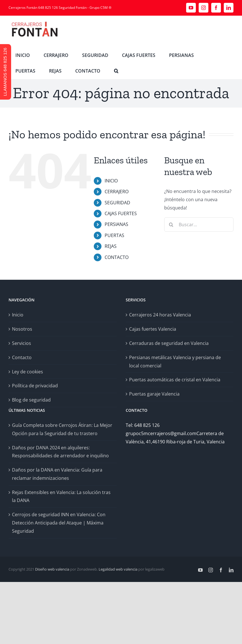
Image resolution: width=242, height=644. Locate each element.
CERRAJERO (117, 192)
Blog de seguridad (31, 400)
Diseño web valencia (52, 569)
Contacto (22, 357)
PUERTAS (114, 235)
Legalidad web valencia (118, 569)
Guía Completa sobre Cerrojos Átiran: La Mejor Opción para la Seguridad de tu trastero (62, 429)
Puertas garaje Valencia (154, 394)
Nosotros (22, 329)
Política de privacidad (35, 386)
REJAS (111, 246)
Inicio (18, 315)
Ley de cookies (28, 372)
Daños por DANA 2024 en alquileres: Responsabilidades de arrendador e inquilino (60, 452)
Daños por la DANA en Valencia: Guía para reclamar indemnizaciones (57, 474)
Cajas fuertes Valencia (153, 329)
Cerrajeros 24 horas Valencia (160, 315)
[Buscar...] (199, 225)
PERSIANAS (116, 224)
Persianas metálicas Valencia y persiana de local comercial (175, 362)
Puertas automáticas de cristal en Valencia (175, 380)
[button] (116, 71)
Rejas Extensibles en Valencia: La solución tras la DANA (61, 496)
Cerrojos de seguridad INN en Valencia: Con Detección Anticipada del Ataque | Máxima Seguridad (59, 523)
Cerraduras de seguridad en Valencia (169, 343)
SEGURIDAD (117, 203)
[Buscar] (171, 225)
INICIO (111, 181)
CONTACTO (117, 257)
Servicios (22, 343)
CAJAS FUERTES (121, 213)
